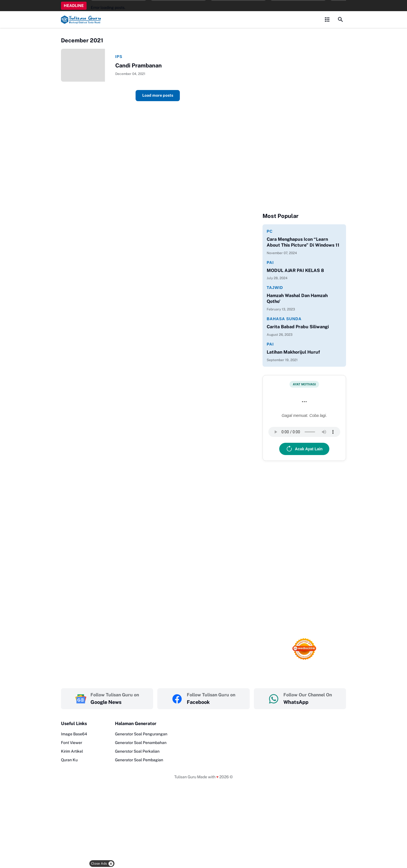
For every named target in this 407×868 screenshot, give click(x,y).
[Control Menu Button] (327, 20)
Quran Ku (69, 760)
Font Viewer (72, 743)
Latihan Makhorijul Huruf (293, 352)
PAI (270, 262)
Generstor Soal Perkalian (137, 751)
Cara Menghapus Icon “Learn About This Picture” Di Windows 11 (303, 242)
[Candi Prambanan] (86, 65)
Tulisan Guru (185, 777)
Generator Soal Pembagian (139, 760)
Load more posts (158, 96)
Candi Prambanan (138, 66)
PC (270, 231)
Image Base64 (74, 734)
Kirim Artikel (72, 751)
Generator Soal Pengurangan (141, 734)
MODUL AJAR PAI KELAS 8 (295, 270)
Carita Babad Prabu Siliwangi (298, 327)
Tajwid (275, 288)
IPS (119, 57)
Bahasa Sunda (284, 319)
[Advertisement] (217, 852)
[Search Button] (340, 20)
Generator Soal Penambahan (141, 743)
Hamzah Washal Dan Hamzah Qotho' (297, 298)
